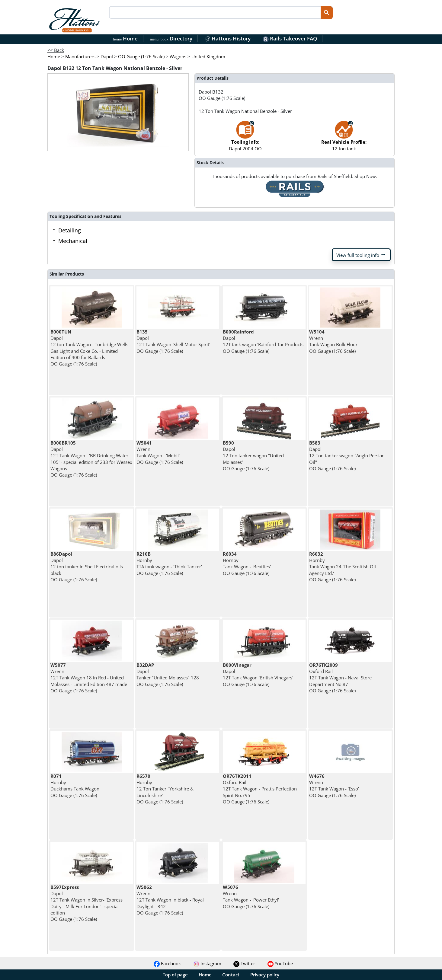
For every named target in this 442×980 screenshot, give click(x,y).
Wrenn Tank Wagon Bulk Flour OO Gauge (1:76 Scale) (333, 341)
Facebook (167, 963)
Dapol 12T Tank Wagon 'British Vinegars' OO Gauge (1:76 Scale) (258, 675)
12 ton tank (344, 139)
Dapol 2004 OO (245, 139)
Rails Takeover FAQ (290, 38)
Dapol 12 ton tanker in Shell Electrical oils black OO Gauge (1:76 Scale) (87, 567)
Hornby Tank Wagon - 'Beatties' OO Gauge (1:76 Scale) (247, 563)
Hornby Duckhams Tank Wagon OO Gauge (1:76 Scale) (75, 786)
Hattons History (227, 38)
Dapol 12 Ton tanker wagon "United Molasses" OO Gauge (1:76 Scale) (253, 456)
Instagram (207, 963)
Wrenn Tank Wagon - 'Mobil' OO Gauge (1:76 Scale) (160, 452)
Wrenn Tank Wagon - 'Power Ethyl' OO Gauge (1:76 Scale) (251, 897)
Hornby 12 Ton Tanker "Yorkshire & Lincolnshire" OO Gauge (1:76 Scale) (165, 789)
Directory (171, 38)
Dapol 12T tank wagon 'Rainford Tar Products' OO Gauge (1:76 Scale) (264, 341)
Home (126, 38)
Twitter (244, 963)
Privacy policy (265, 975)
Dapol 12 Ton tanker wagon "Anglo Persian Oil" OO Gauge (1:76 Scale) (347, 456)
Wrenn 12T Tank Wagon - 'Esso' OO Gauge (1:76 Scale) (334, 786)
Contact (231, 975)
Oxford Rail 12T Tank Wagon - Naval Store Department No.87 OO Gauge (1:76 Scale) (340, 678)
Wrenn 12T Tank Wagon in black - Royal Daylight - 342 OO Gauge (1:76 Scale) (170, 900)
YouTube (280, 963)
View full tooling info (361, 255)
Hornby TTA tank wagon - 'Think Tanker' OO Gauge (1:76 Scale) (169, 563)
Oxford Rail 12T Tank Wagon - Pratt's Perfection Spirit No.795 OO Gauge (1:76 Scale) (260, 789)
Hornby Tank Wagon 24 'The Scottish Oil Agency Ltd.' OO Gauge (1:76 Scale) (343, 567)
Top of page (175, 975)
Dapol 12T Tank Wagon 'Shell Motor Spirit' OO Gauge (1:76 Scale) (173, 341)
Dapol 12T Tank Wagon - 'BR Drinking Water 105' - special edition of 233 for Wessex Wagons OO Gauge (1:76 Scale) (91, 459)
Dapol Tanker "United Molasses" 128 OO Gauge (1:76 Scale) (168, 675)
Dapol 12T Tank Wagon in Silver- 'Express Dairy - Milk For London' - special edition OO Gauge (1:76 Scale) (86, 903)
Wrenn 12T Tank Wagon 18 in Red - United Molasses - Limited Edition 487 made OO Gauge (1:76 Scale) (89, 678)
